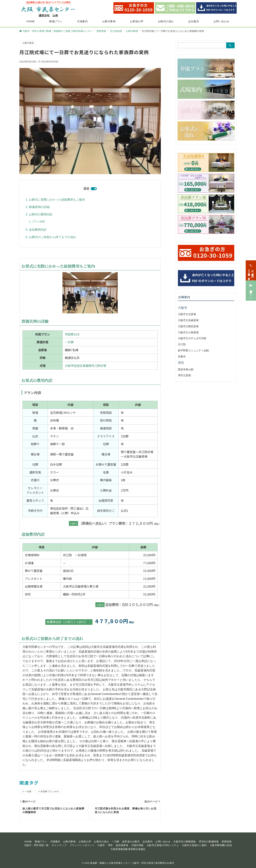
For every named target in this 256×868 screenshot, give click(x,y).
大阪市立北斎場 (187, 314)
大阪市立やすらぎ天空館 (192, 338)
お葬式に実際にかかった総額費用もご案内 (57, 200)
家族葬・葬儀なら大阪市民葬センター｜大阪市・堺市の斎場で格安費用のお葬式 (132, 863)
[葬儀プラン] (251, 290)
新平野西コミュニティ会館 (193, 350)
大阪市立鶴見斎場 (188, 326)
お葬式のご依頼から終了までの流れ (52, 237)
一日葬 (69, 342)
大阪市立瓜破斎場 (188, 320)
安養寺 (182, 357)
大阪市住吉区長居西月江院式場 (85, 366)
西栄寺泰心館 (186, 369)
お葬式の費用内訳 (41, 214)
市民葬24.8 (72, 334)
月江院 (182, 344)
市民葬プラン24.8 (49, 791)
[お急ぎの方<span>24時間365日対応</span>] (251, 270)
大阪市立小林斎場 (188, 332)
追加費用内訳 (38, 230)
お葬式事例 (28, 43)
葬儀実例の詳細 (39, 207)
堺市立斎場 (184, 375)
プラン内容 (38, 221)
